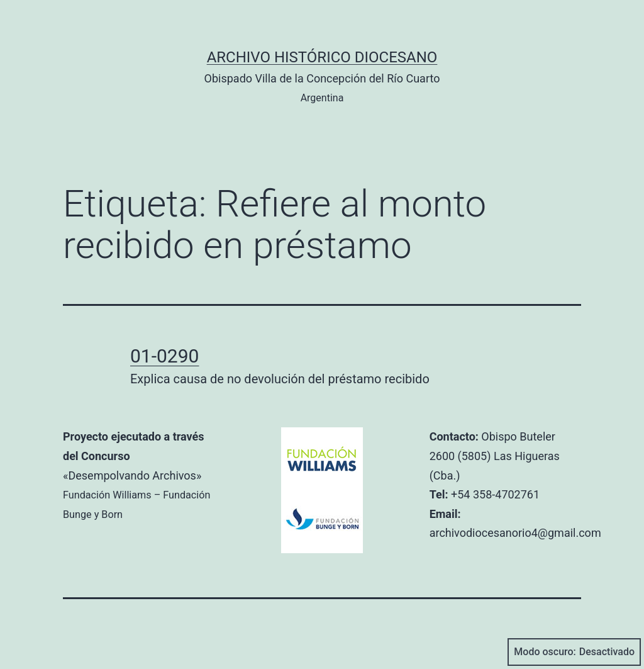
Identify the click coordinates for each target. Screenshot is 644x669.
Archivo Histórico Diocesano (322, 57)
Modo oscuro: (574, 652)
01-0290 (164, 356)
